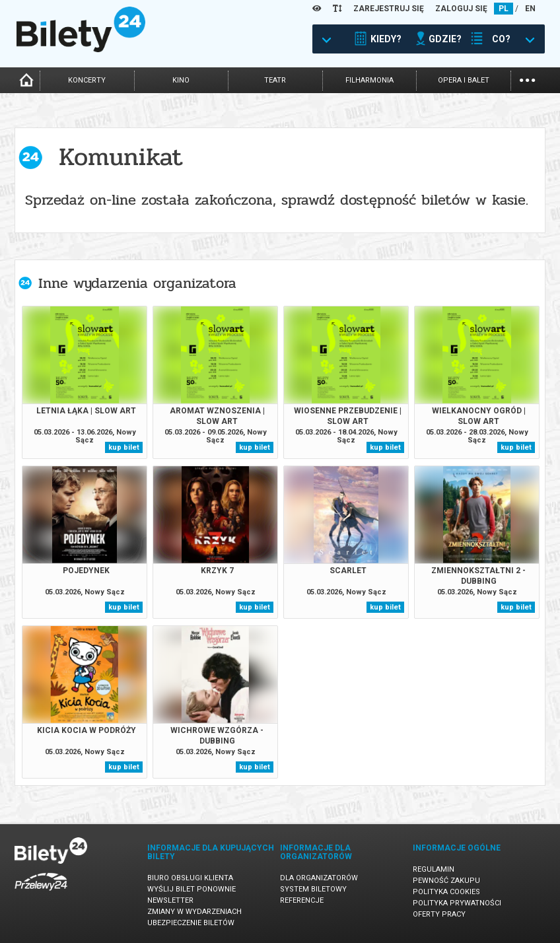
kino (181, 80)
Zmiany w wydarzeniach (194, 912)
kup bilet (124, 447)
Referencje (302, 900)
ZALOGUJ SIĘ (461, 9)
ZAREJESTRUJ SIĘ (389, 9)
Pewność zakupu (446, 881)
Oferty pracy (439, 914)
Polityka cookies (446, 892)
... (527, 79)
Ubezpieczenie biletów (191, 923)
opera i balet (464, 80)
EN (530, 9)
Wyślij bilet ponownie (192, 889)
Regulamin (434, 869)
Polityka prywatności (457, 903)
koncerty (87, 80)
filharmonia (369, 80)
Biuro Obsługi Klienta (190, 878)
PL (504, 9)
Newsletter (170, 900)
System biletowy (313, 889)
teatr (275, 80)
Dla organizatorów (319, 878)
